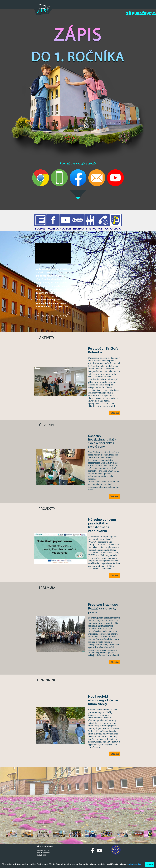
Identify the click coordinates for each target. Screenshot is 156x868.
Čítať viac (115, 413)
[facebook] (93, 850)
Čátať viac (114, 496)
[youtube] (99, 850)
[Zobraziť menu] (118, 4)
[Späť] (2, 833)
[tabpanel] (54, 295)
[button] (59, 133)
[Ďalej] (154, 833)
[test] (40, 220)
